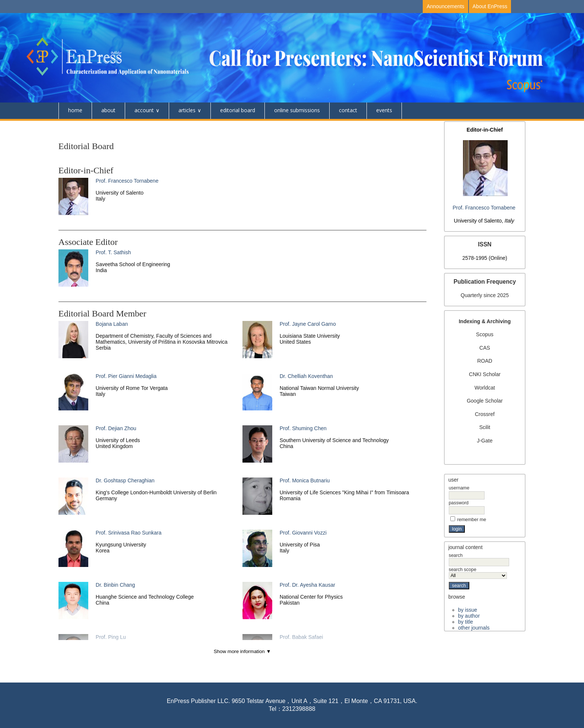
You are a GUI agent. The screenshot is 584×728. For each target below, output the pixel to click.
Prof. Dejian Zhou (116, 428)
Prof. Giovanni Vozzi (303, 533)
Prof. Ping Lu (111, 637)
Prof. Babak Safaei (301, 637)
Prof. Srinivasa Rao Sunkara (129, 533)
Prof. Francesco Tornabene (484, 208)
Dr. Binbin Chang (115, 585)
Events (384, 110)
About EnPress (490, 6)
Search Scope (478, 573)
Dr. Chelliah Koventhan (306, 376)
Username (459, 488)
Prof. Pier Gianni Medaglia (126, 376)
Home (75, 110)
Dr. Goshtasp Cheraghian (125, 480)
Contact (348, 110)
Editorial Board (238, 110)
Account (144, 110)
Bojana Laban (112, 324)
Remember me (472, 520)
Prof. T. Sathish (113, 252)
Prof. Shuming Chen (303, 428)
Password (459, 503)
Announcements (445, 6)
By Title (466, 622)
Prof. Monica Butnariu (305, 480)
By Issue (468, 610)
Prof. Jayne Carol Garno (308, 324)
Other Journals (474, 628)
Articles (187, 110)
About (108, 110)
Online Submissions (297, 110)
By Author (469, 616)
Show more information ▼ (242, 651)
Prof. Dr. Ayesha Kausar (307, 585)
